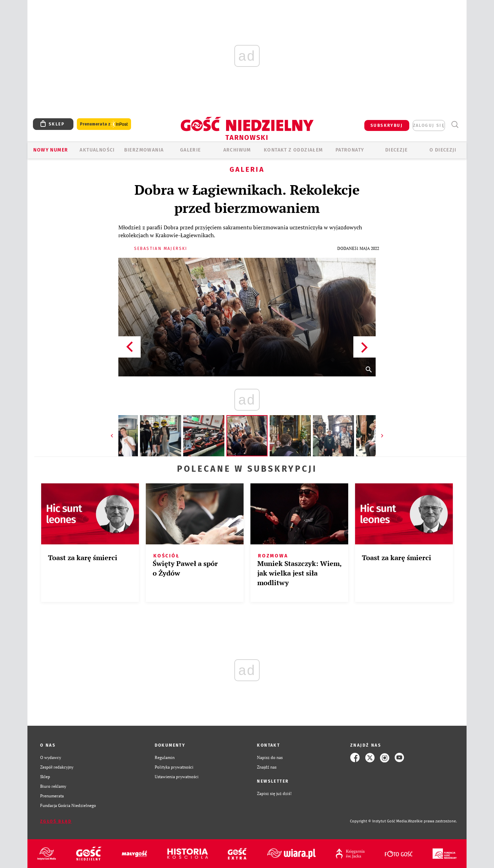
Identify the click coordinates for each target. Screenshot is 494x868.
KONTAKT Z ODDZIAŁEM (293, 150)
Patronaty (350, 150)
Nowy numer (51, 150)
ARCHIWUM (237, 150)
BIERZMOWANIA (144, 150)
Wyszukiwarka (455, 125)
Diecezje (396, 150)
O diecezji (443, 150)
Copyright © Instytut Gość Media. (379, 821)
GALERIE (191, 150)
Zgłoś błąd (56, 821)
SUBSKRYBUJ (387, 125)
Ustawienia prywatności (177, 777)
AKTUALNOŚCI (97, 150)
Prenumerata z (104, 124)
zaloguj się (429, 125)
